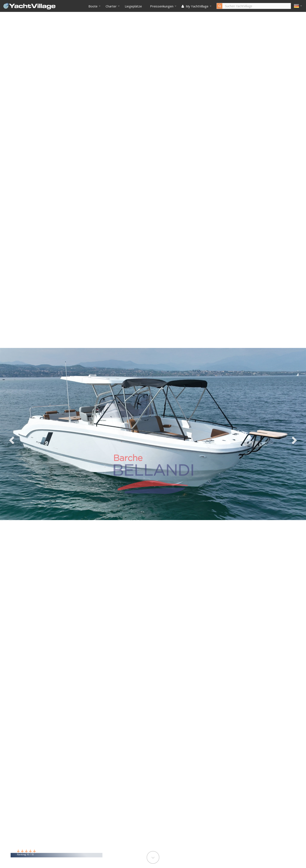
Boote (93, 6)
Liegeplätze (133, 6)
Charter (111, 6)
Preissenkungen (162, 6)
